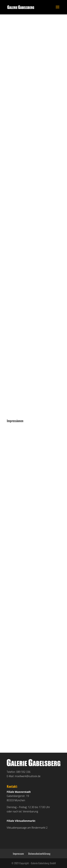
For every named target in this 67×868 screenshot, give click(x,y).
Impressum (18, 854)
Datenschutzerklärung (39, 854)
